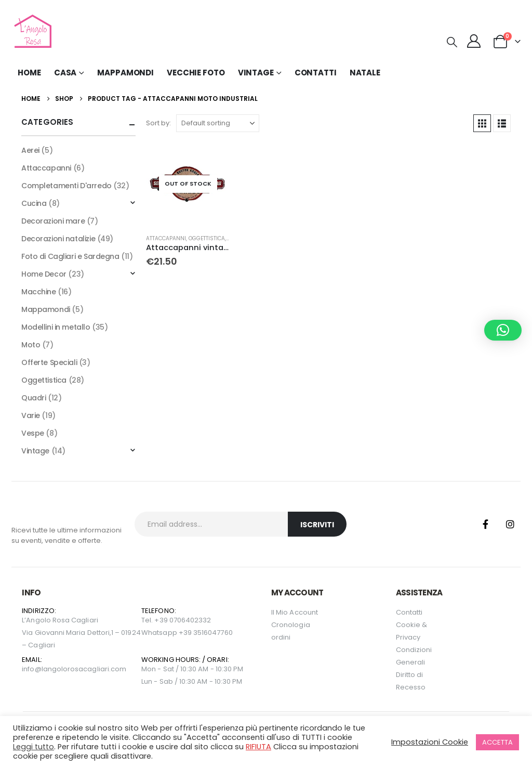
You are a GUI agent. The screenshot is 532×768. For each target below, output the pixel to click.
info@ (31, 669)
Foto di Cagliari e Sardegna (70, 256)
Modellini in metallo (56, 327)
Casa (65, 73)
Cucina (34, 203)
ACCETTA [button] (497, 742)
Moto (31, 345)
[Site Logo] (31, 31)
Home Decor (44, 274)
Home (29, 73)
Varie (31, 415)
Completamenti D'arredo (66, 186)
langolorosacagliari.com (84, 669)
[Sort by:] (218, 123)
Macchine (39, 292)
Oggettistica (207, 238)
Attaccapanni (166, 238)
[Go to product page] (188, 184)
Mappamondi (125, 73)
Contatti (316, 73)
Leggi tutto (34, 747)
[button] (452, 42)
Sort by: (158, 123)
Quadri (34, 398)
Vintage (35, 451)
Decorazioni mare (53, 221)
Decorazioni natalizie (58, 239)
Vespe (33, 433)
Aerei (30, 150)
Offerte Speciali (49, 362)
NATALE (365, 73)
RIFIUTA (258, 747)
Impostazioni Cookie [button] (430, 742)
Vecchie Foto (196, 73)
